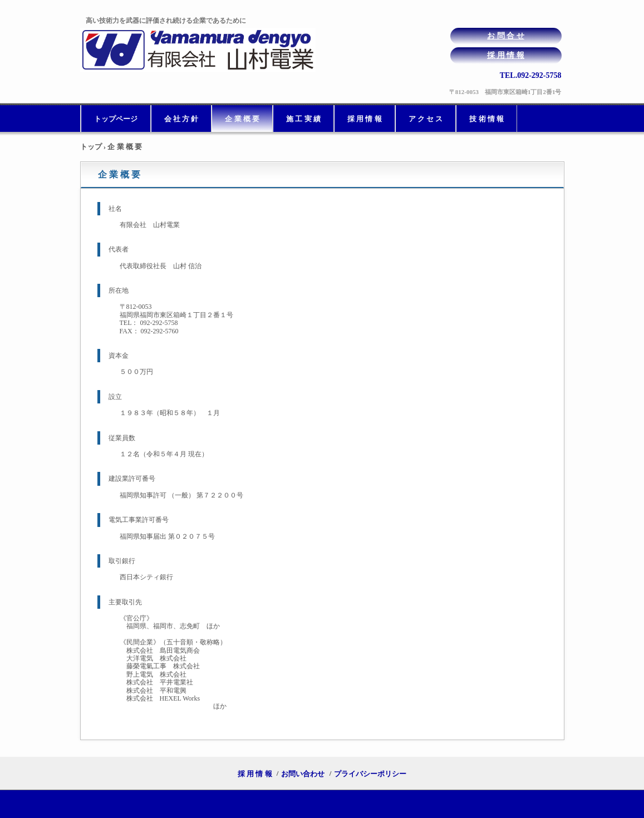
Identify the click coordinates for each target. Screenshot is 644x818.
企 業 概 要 (242, 119)
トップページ (116, 119)
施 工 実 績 (303, 119)
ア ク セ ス (426, 119)
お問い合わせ (303, 774)
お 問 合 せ (506, 36)
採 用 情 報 (506, 55)
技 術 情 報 (486, 119)
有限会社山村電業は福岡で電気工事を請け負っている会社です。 (201, 50)
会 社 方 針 (181, 119)
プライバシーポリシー (370, 774)
